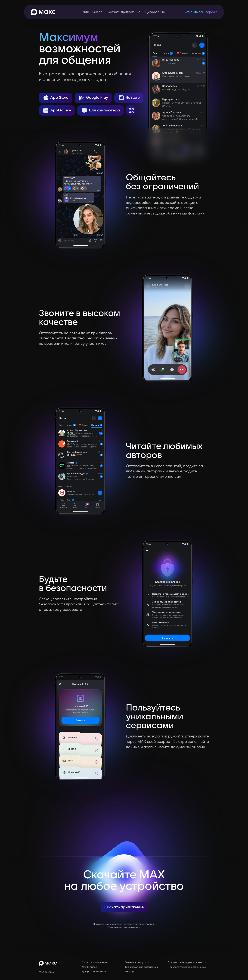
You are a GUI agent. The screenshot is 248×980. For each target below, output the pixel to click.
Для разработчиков (94, 972)
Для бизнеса (93, 12)
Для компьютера (101, 110)
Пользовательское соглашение (187, 967)
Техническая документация (141, 967)
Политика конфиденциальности (187, 962)
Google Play (93, 98)
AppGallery (57, 110)
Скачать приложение (124, 12)
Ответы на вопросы (137, 962)
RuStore (129, 98)
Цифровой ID (155, 12)
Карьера (130, 972)
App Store (56, 98)
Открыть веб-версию (201, 12)
